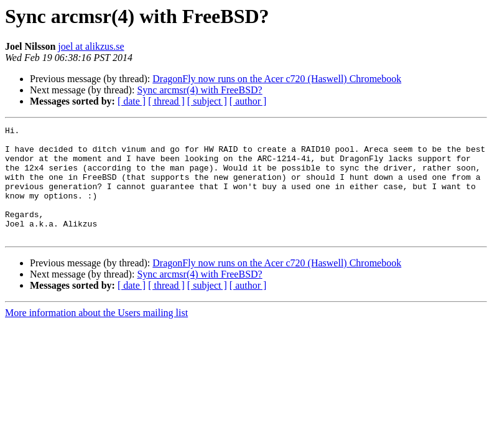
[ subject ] (207, 101)
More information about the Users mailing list (96, 335)
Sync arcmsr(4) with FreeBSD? (199, 90)
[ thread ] (166, 101)
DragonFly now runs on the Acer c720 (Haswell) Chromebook (277, 79)
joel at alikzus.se (91, 46)
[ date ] (132, 101)
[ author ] (248, 101)
